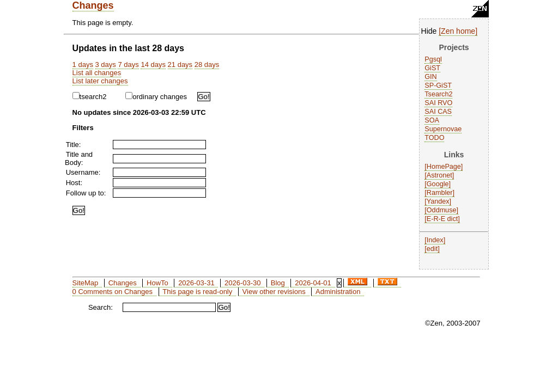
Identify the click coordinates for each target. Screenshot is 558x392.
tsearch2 (90, 97)
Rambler (440, 193)
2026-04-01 (313, 283)
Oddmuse (442, 210)
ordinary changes (156, 97)
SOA (432, 120)
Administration (338, 292)
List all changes (97, 73)
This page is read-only (197, 292)
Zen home (458, 31)
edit (432, 249)
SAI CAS (438, 112)
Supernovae (443, 129)
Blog (278, 283)
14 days (153, 65)
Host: (74, 183)
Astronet (439, 175)
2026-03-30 (243, 283)
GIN (430, 77)
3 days (106, 65)
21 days (180, 65)
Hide (429, 31)
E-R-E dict (442, 219)
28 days (207, 65)
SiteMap (86, 283)
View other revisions (274, 292)
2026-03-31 (196, 283)
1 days (83, 65)
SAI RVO (438, 103)
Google (438, 184)
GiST (432, 68)
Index (435, 240)
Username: (83, 172)
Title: (74, 145)
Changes (93, 5)
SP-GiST (438, 85)
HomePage (444, 167)
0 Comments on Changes (113, 292)
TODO (434, 138)
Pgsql (433, 59)
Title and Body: (79, 158)
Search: (101, 307)
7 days (128, 65)
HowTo (157, 283)
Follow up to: (86, 193)
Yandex (438, 201)
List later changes (100, 81)
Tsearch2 (438, 94)
